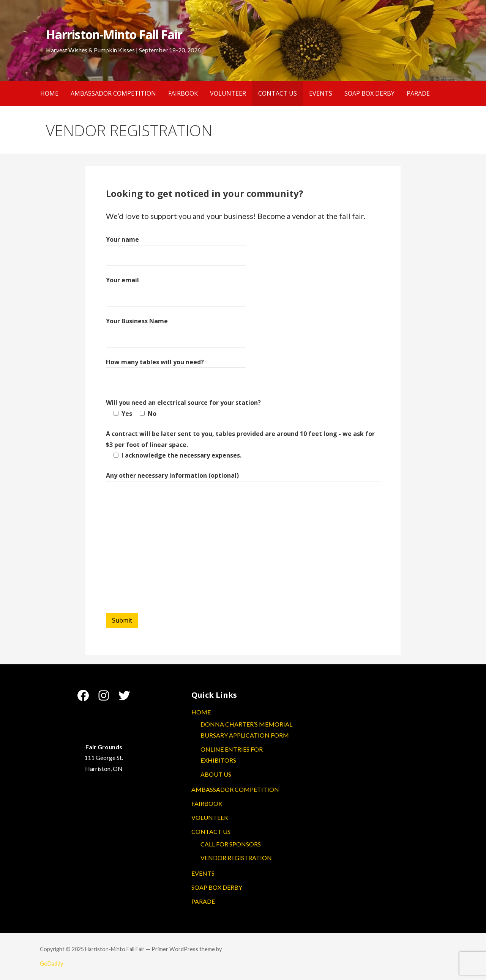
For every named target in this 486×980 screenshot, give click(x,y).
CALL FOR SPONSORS (231, 844)
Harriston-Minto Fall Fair (114, 34)
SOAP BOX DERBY (369, 93)
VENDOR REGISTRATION (236, 858)
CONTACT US (278, 93)
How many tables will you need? (155, 362)
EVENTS (321, 93)
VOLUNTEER (228, 93)
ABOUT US (216, 774)
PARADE (418, 93)
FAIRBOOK (183, 93)
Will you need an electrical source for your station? (183, 403)
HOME (49, 93)
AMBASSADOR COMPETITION (113, 93)
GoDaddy (51, 963)
